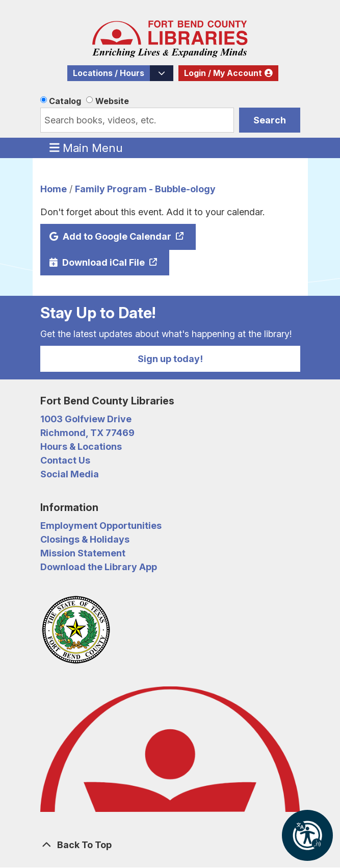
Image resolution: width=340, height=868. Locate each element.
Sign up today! (170, 359)
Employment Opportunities (101, 526)
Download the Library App (99, 567)
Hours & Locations (81, 446)
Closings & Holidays (85, 539)
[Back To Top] (170, 845)
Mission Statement (83, 553)
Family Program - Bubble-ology (145, 189)
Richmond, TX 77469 (87, 433)
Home (54, 189)
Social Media (70, 474)
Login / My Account (223, 73)
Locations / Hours (109, 73)
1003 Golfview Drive (86, 419)
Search (270, 120)
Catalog (65, 101)
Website (112, 101)
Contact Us (65, 460)
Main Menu (86, 147)
